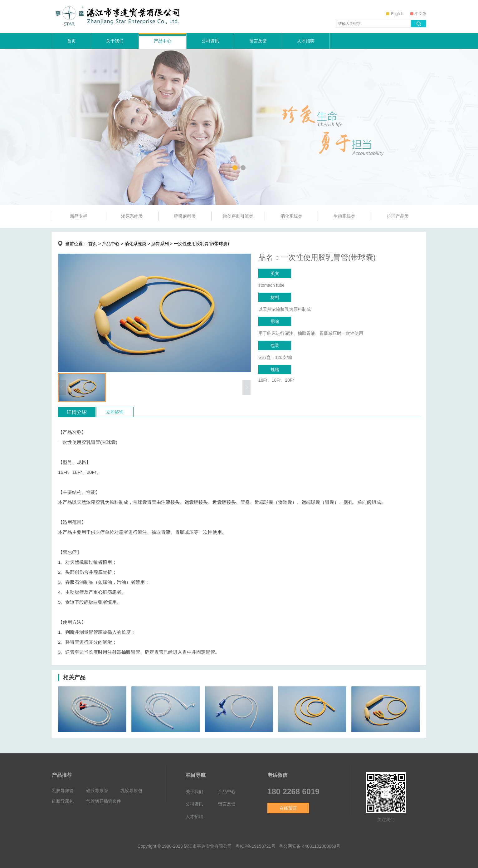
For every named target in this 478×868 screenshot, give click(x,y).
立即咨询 (115, 412)
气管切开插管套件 (104, 801)
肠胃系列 (160, 244)
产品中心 (163, 41)
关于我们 (115, 41)
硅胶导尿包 (63, 801)
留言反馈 (258, 41)
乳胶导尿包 (131, 790)
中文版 (418, 14)
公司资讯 (210, 41)
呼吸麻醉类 (185, 216)
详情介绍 (77, 412)
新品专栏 (79, 216)
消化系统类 (291, 216)
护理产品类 (398, 216)
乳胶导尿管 (63, 790)
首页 (71, 41)
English (395, 14)
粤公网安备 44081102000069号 (310, 846)
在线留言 (288, 808)
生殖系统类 (344, 216)
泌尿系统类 (132, 216)
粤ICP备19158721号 (256, 846)
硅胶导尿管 (97, 790)
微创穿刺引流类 (238, 216)
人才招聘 (306, 41)
